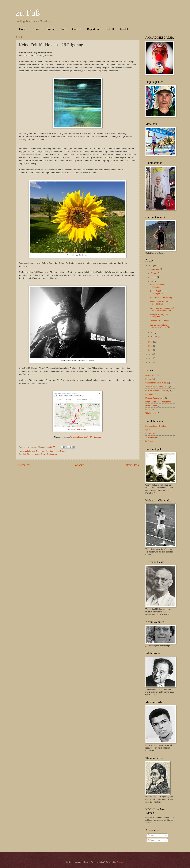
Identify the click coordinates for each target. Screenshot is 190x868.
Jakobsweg (30, 451)
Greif (148, 430)
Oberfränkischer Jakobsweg (157, 390)
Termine (50, 29)
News (36, 29)
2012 (151, 358)
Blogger (120, 862)
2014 (151, 350)
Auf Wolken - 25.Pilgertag (161, 297)
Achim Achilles (152, 437)
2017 (151, 266)
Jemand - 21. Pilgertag (160, 321)
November (155, 269)
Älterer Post (132, 465)
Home (23, 29)
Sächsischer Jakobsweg (156, 383)
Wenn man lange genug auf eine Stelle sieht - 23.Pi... (162, 309)
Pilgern (63, 451)
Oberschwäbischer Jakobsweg (158, 402)
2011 (151, 362)
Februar (154, 337)
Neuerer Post (23, 465)
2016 (151, 342)
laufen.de (149, 441)
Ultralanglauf (151, 413)
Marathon (149, 394)
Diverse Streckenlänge (155, 398)
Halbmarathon (151, 406)
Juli (152, 281)
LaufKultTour (151, 434)
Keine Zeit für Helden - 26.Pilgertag (160, 292)
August (154, 277)
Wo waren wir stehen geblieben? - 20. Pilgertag (162, 326)
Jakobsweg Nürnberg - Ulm (47, 451)
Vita (64, 29)
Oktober (154, 273)
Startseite (78, 465)
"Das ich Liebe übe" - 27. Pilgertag (86, 437)
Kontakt (125, 29)
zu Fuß (28, 13)
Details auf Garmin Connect (78, 429)
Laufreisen (150, 409)
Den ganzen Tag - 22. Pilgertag (159, 316)
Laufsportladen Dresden (156, 426)
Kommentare (154, 840)
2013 (151, 354)
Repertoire (93, 29)
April (153, 332)
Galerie (77, 29)
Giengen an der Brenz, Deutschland (42, 454)
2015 (151, 346)
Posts (151, 835)
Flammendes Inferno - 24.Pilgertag (160, 303)
